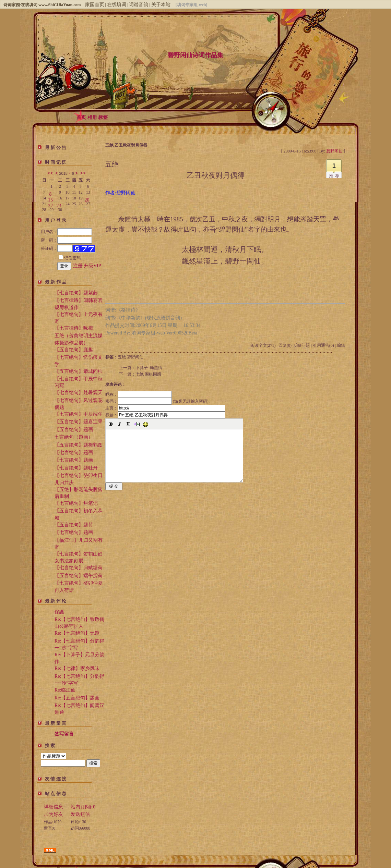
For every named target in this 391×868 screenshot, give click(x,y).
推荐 (335, 176)
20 (87, 199)
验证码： (57, 248)
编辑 (341, 345)
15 (50, 199)
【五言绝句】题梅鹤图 (79, 445)
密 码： (66, 240)
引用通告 (323, 345)
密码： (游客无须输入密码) (157, 401)
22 (50, 204)
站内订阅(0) (83, 807)
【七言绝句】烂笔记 (76, 503)
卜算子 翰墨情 (149, 368)
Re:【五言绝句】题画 (77, 698)
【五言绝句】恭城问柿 (79, 371)
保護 (59, 612)
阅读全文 (263, 345)
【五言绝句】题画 (74, 430)
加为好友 (54, 814)
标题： (165, 415)
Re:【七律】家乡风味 (77, 668)
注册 (78, 266)
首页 (81, 117)
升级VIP (92, 266)
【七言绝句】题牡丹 (76, 468)
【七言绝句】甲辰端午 (79, 414)
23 (59, 204)
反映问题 (301, 345)
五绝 (122, 357)
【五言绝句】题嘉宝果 (79, 422)
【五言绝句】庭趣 (74, 350)
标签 (103, 117)
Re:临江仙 (65, 690)
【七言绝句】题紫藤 (76, 293)
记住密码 (70, 258)
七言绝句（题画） (74, 437)
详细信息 (54, 807)
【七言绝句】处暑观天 (79, 393)
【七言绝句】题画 (74, 453)
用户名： (66, 232)
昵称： (139, 394)
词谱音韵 (139, 5)
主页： (165, 408)
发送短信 (80, 814)
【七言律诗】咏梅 (74, 328)
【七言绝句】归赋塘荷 (79, 568)
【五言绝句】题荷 (74, 525)
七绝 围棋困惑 (148, 374)
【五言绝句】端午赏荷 (79, 576)
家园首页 (95, 5)
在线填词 (117, 5)
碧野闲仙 (135, 357)
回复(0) (285, 345)
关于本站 (161, 5)
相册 (92, 117)
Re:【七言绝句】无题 (77, 633)
